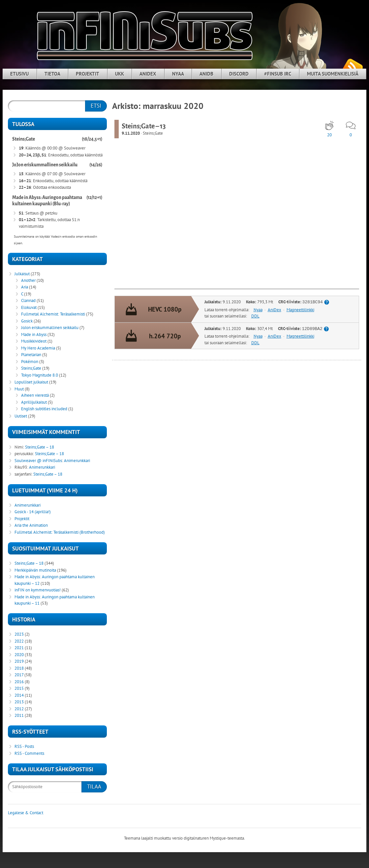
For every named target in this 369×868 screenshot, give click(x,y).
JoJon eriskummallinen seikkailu (45, 165)
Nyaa (178, 74)
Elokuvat (29, 307)
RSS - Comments (29, 753)
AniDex (148, 74)
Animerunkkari (77, 461)
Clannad (28, 300)
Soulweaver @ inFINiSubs (38, 461)
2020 (19, 655)
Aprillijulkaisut (34, 402)
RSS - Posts (24, 746)
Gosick (27, 321)
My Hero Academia (38, 348)
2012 (19, 709)
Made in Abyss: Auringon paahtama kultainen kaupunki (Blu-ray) (47, 201)
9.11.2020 (131, 133)
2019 (19, 661)
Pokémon (30, 362)
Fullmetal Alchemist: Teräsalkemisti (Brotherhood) (60, 532)
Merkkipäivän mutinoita (35, 570)
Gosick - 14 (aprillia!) (33, 512)
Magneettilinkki (300, 310)
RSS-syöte (353, 66)
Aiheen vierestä (35, 395)
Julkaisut (22, 274)
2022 (19, 641)
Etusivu (19, 74)
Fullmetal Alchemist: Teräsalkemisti (53, 314)
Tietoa (52, 74)
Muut (19, 389)
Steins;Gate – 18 (40, 447)
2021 (19, 648)
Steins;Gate (153, 133)
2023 (19, 634)
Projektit (88, 74)
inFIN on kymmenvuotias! (38, 590)
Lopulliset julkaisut (31, 382)
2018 (19, 668)
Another (28, 280)
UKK (120, 74)
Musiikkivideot (34, 341)
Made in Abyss (34, 334)
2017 (19, 675)
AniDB (206, 74)
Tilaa (94, 786)
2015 (19, 688)
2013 (19, 702)
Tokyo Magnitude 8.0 (40, 375)
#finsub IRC (278, 74)
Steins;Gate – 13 (144, 126)
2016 (19, 682)
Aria (25, 287)
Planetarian (31, 355)
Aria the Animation (31, 525)
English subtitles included (44, 409)
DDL (255, 316)
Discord (239, 74)
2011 (19, 715)
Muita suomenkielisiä (333, 74)
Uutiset (21, 416)
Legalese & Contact (26, 813)
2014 (19, 695)
